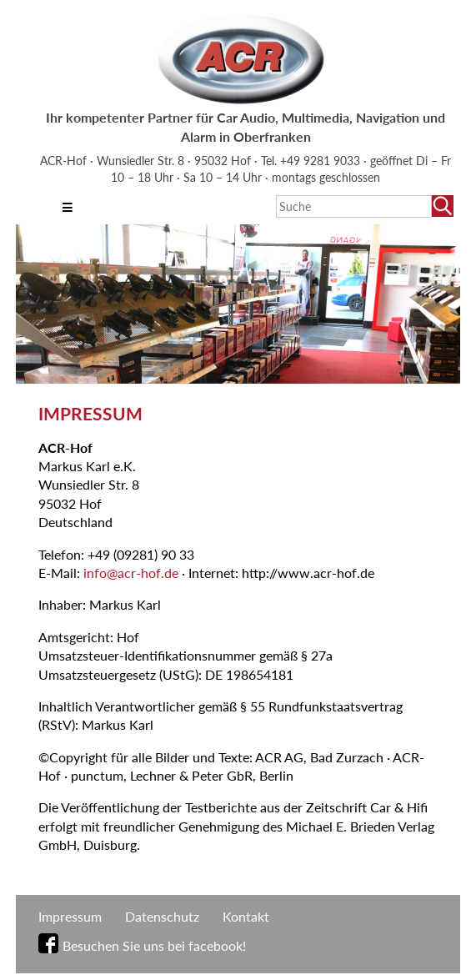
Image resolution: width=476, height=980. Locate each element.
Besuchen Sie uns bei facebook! (154, 945)
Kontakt (246, 916)
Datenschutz (162, 916)
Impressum (70, 916)
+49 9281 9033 (322, 161)
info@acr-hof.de (131, 573)
